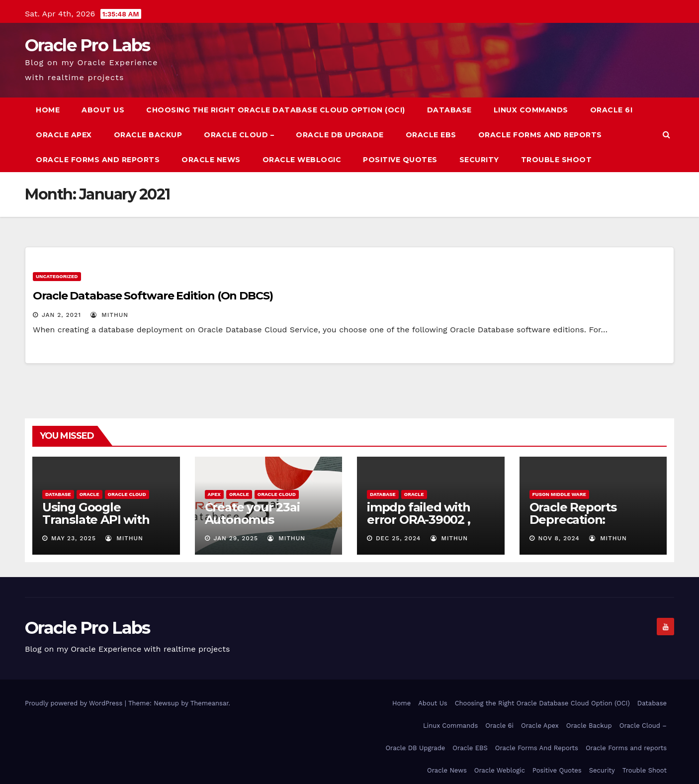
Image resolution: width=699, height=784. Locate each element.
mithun (109, 315)
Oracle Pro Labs (87, 45)
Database (449, 110)
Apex (214, 494)
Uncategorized (57, 276)
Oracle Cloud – (239, 135)
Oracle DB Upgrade (340, 135)
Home (48, 110)
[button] (666, 135)
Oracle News (211, 160)
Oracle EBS (431, 135)
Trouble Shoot (557, 160)
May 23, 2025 (74, 538)
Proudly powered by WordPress (75, 703)
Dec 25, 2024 (398, 538)
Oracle (89, 494)
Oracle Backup (148, 135)
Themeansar (210, 703)
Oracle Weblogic (302, 160)
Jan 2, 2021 (61, 315)
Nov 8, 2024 (559, 538)
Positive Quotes (400, 160)
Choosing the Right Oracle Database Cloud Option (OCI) (276, 110)
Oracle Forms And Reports (540, 135)
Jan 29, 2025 (236, 538)
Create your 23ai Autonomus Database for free (257, 520)
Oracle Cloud (127, 494)
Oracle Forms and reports (98, 160)
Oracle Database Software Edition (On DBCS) (153, 296)
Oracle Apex (64, 135)
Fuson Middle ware (559, 494)
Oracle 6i (612, 110)
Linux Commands (531, 110)
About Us (103, 110)
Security (479, 160)
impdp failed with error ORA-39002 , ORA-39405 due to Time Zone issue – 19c (430, 526)
